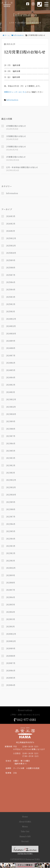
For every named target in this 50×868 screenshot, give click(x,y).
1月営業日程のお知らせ (16, 157)
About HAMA (25, 822)
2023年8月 (11, 429)
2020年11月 (11, 641)
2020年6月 (11, 671)
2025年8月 (11, 268)
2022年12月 (11, 480)
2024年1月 (11, 392)
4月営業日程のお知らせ (16, 126)
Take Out (25, 831)
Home (25, 817)
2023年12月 (11, 399)
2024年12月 (11, 319)
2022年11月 (11, 487)
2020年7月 (11, 663)
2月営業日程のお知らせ (16, 147)
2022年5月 (11, 531)
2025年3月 (11, 297)
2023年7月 (11, 436)
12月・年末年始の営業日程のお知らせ (22, 167)
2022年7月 (11, 517)
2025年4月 (11, 290)
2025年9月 (11, 260)
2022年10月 (11, 495)
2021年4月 (11, 612)
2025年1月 (11, 311)
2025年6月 (11, 282)
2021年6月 (11, 597)
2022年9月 (11, 502)
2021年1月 (10, 626)
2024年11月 (11, 326)
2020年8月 (11, 656)
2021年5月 (11, 605)
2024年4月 (11, 377)
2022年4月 (11, 539)
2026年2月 (11, 224)
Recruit (25, 841)
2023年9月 (11, 421)
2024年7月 (11, 356)
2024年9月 (11, 341)
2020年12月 (11, 634)
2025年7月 (11, 275)
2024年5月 (11, 370)
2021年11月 (11, 568)
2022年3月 (11, 546)
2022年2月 (11, 553)
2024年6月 (11, 363)
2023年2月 (11, 465)
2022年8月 (11, 509)
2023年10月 (11, 414)
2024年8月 (11, 348)
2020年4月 (11, 685)
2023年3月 (11, 458)
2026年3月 (11, 216)
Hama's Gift (25, 836)
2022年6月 (11, 524)
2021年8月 (11, 583)
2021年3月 (11, 619)
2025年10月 (11, 253)
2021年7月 (11, 590)
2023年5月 (11, 451)
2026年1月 (11, 231)
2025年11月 (11, 246)
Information (12, 100)
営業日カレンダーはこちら (15, 92)
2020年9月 (11, 648)
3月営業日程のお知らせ (16, 136)
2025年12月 (11, 238)
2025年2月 (11, 304)
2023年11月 (11, 407)
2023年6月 (11, 443)
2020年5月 (11, 678)
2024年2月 (11, 385)
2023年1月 (11, 473)
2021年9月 (11, 575)
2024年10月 (11, 334)
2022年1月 (11, 561)
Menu (25, 826)
